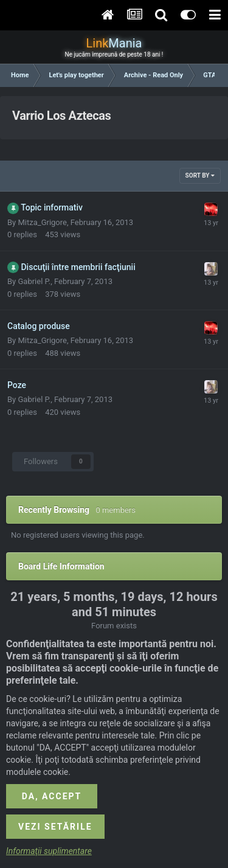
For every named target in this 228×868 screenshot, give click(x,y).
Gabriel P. (34, 281)
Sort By (200, 175)
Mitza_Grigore (42, 222)
